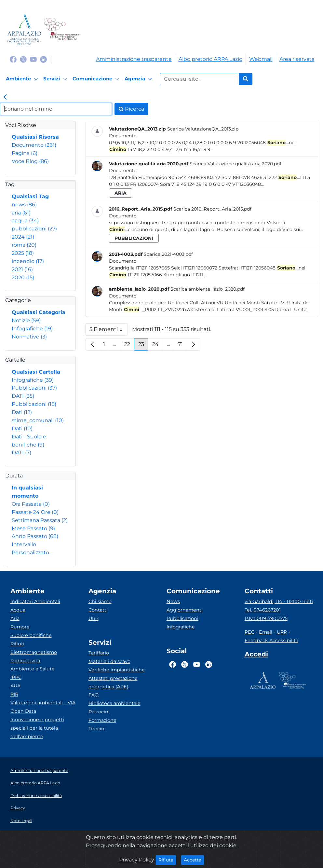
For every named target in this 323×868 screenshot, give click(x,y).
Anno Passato (35, 536)
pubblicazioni (34, 229)
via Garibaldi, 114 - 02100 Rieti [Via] (279, 601)
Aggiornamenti (185, 610)
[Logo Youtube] (33, 59)
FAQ (94, 695)
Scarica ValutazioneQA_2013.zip (203, 129)
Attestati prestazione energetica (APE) (113, 682)
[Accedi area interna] (256, 655)
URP (94, 618)
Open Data (23, 711)
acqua (25, 220)
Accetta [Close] (194, 860)
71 (182, 346)
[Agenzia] (139, 79)
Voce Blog (30, 161)
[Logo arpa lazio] (24, 29)
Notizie (26, 320)
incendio (28, 261)
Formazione (102, 720)
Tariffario (99, 653)
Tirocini (97, 729)
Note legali (21, 821)
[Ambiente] (23, 79)
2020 (23, 277)
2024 (23, 237)
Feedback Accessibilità (271, 641)
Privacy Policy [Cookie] (137, 860)
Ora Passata (31, 504)
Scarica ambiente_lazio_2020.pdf (208, 289)
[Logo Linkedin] (43, 59)
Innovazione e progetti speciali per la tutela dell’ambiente (37, 728)
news (24, 205)
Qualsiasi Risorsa (35, 137)
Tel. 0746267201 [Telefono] (263, 610)
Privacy (18, 808)
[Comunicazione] (97, 79)
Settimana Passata (40, 520)
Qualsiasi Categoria (39, 312)
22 (129, 346)
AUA (15, 686)
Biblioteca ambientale (114, 703)
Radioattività (25, 661)
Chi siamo (100, 601)
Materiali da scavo (109, 661)
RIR (14, 694)
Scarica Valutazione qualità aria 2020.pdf (236, 164)
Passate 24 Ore (35, 512)
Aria (15, 618)
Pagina (25, 153)
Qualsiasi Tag (30, 196)
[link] (5, 98)
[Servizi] (56, 79)
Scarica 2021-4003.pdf (168, 254)
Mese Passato (33, 528)
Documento (34, 145)
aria (21, 213)
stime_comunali (38, 420)
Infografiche (32, 329)
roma (24, 245)
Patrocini (99, 712)
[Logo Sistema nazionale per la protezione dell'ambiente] (62, 29)
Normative (29, 337)
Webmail (261, 59)
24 (158, 346)
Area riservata (297, 59)
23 (143, 346)
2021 (22, 269)
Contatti (98, 610)
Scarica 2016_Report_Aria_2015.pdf (212, 209)
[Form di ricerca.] (199, 79)
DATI (23, 396)
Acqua (18, 610)
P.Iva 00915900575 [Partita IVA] (266, 618)
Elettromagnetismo (34, 652)
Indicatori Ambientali (35, 601)
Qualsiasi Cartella (36, 372)
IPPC (16, 677)
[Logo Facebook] (13, 59)
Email (266, 632)
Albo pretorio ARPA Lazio (210, 59)
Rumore (20, 627)
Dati (22, 412)
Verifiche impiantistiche (117, 670)
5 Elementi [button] (109, 331)
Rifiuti (17, 644)
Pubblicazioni (34, 388)
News (173, 601)
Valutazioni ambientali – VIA (43, 703)
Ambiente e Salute (33, 669)
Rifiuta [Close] (167, 860)
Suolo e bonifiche (31, 635)
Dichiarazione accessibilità (36, 796)
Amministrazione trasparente (134, 59)
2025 (23, 253)
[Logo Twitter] (23, 59)
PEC (249, 632)
